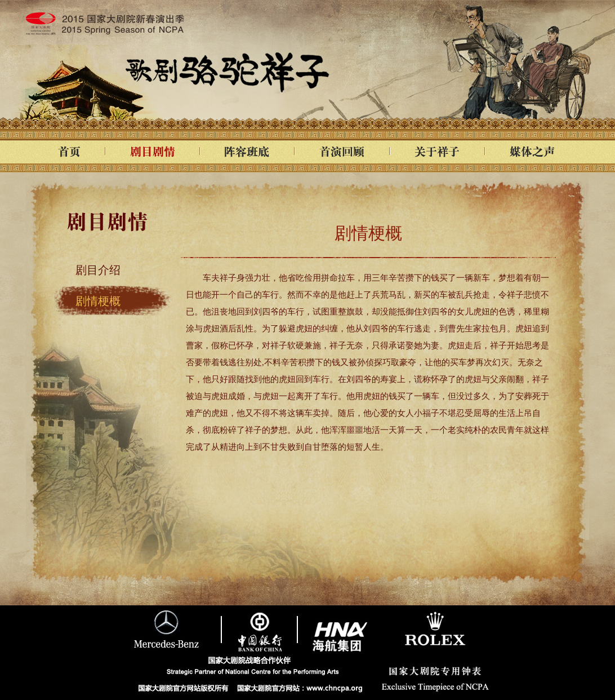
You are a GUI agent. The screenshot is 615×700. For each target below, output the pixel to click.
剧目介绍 (98, 270)
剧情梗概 (98, 301)
